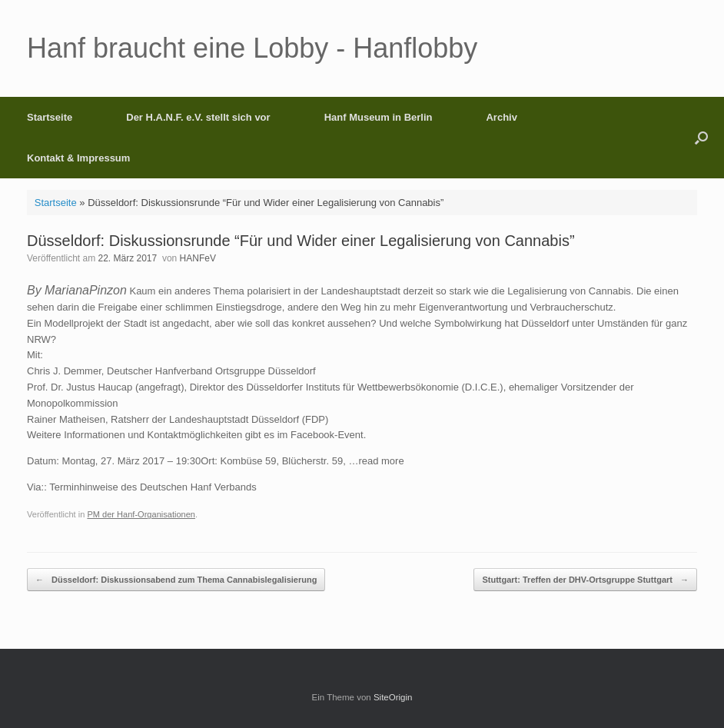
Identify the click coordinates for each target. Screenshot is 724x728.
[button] (701, 138)
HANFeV (198, 258)
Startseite (50, 117)
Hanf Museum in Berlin (379, 117)
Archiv (501, 117)
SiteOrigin (393, 697)
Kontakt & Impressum (78, 158)
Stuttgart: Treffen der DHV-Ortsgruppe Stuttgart (585, 580)
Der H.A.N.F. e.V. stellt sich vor (198, 117)
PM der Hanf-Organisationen (141, 514)
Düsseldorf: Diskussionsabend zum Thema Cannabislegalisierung (176, 580)
